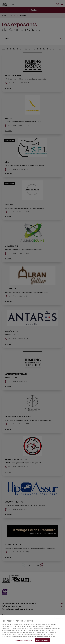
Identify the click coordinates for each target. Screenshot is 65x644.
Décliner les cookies (58, 620)
